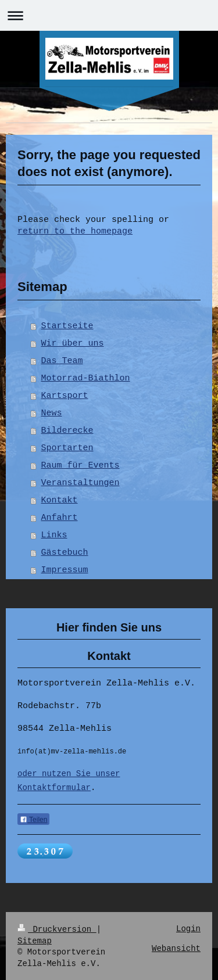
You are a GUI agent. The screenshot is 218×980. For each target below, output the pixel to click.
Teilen (33, 821)
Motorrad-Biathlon (86, 379)
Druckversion (57, 929)
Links (54, 536)
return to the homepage (75, 232)
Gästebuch (65, 553)
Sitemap (35, 940)
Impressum (65, 570)
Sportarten (67, 448)
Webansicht (176, 948)
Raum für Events (81, 466)
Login (188, 929)
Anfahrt (60, 518)
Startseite (67, 326)
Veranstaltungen (81, 483)
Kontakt (60, 501)
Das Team (62, 361)
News (52, 414)
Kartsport (65, 396)
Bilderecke (67, 431)
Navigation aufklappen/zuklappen (109, 15)
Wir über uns (73, 344)
